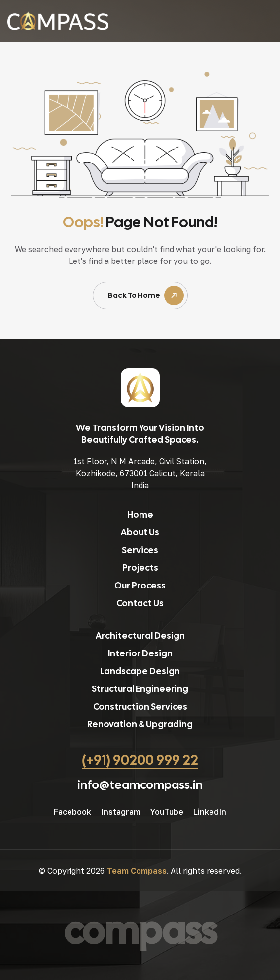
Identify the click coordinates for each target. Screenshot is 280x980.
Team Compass (137, 871)
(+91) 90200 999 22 (140, 760)
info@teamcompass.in (140, 785)
